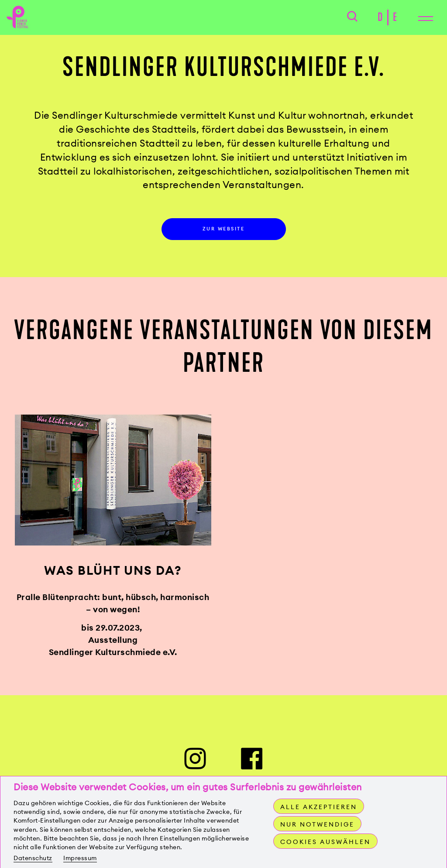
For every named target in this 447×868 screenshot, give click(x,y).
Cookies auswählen (325, 842)
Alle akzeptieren (319, 807)
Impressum (80, 858)
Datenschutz (33, 858)
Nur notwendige (317, 824)
